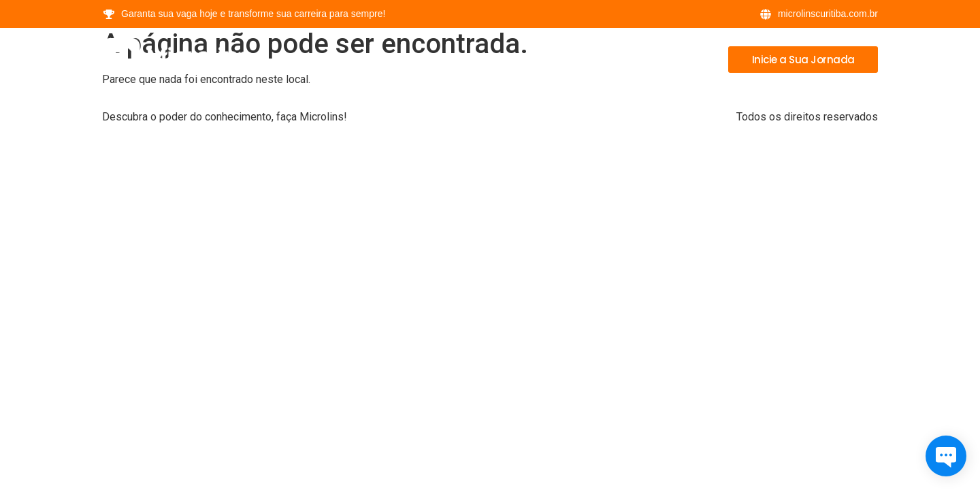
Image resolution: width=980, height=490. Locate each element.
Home (483, 59)
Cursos (545, 59)
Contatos (675, 59)
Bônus (607, 59)
